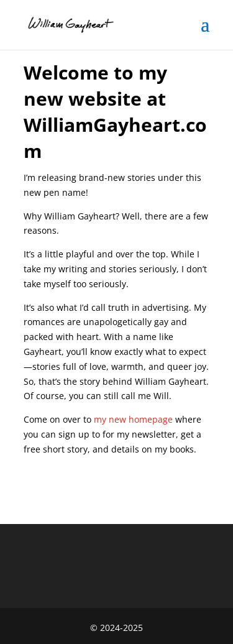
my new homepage (133, 419)
